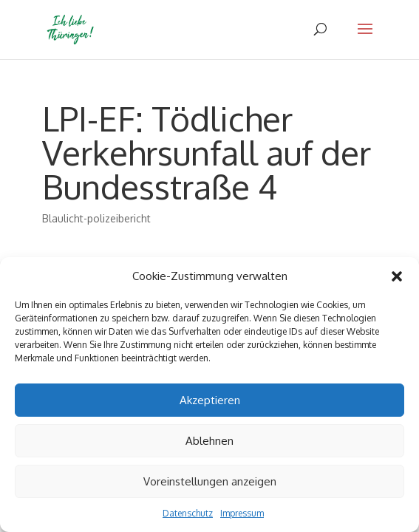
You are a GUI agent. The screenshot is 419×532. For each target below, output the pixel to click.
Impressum (242, 513)
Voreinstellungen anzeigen (210, 481)
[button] (397, 276)
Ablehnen (209, 441)
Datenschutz (188, 513)
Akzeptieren (210, 400)
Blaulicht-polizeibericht (96, 218)
